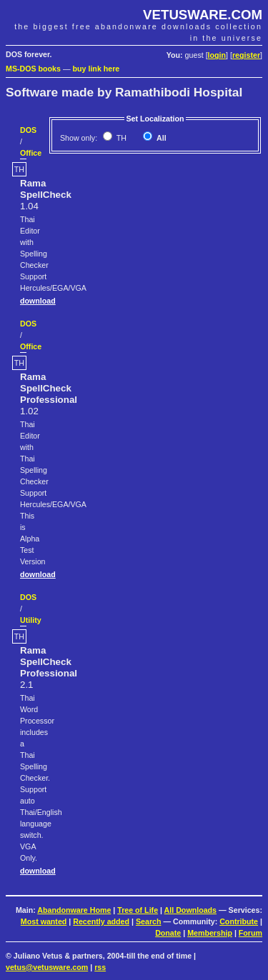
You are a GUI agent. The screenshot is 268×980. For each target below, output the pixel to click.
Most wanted (44, 921)
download (38, 301)
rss (100, 967)
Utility (31, 620)
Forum (250, 933)
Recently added (101, 921)
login (217, 55)
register (246, 55)
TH (120, 138)
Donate (168, 933)
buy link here (96, 69)
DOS (28, 130)
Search (149, 921)
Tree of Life (138, 910)
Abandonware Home (74, 910)
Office (31, 153)
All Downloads (190, 910)
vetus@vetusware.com (47, 967)
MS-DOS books (33, 69)
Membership (210, 933)
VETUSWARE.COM (203, 15)
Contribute (239, 921)
